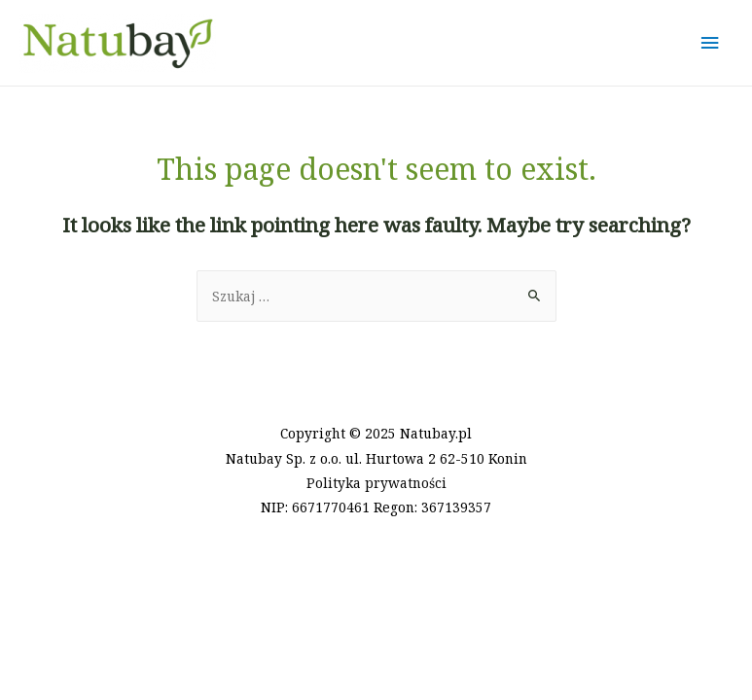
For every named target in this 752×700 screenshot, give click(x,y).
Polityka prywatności (376, 483)
